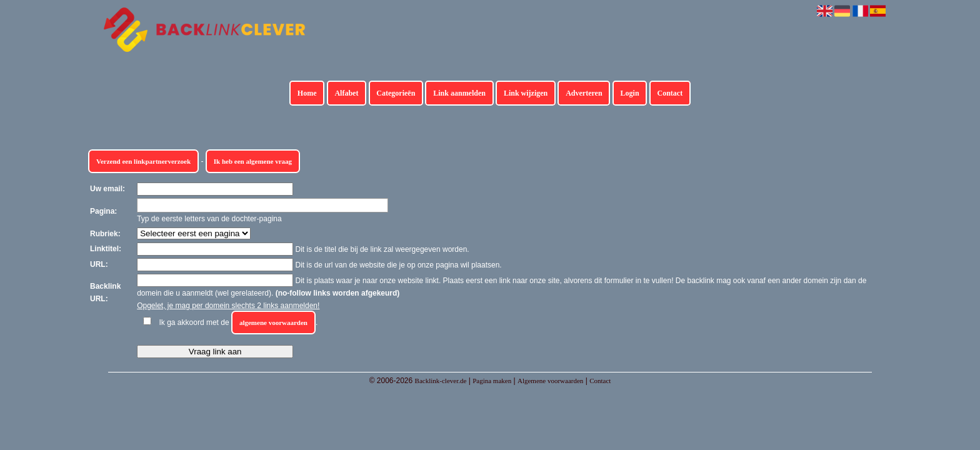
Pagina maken (492, 381)
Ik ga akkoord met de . (239, 322)
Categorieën (396, 93)
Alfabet (346, 93)
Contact (670, 93)
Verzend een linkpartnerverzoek (143, 161)
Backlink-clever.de (441, 381)
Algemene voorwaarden (550, 381)
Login (630, 93)
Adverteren (584, 93)
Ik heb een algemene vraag (253, 161)
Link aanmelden (459, 93)
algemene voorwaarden (273, 322)
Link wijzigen (526, 93)
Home (307, 93)
